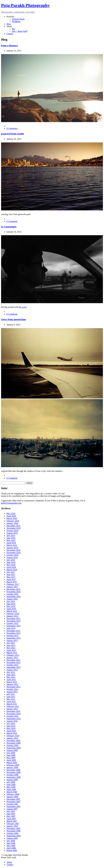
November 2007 (14, 802)
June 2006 (11, 843)
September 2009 (14, 748)
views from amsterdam (13, 319)
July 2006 (11, 841)
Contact (10, 34)
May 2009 (11, 758)
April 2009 (11, 760)
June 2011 (11, 697)
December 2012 (13, 660)
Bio (13, 29)
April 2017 (11, 579)
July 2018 (11, 560)
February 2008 (13, 794)
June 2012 (11, 675)
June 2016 (11, 604)
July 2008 (11, 782)
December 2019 (13, 526)
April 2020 (11, 516)
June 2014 (11, 628)
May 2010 (11, 728)
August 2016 (12, 599)
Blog (9, 24)
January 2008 (12, 797)
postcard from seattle (13, 134)
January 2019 (12, 548)
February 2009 (13, 765)
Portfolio (10, 17)
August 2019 (12, 533)
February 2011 (13, 706)
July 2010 (11, 723)
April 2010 (11, 731)
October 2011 (12, 689)
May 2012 (11, 677)
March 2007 (12, 821)
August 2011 (12, 692)
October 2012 (12, 665)
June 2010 (11, 726)
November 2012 (14, 662)
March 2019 (12, 545)
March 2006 (12, 850)
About (9, 26)
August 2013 (12, 640)
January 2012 (12, 684)
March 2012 (12, 682)
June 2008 (11, 785)
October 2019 (12, 531)
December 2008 (13, 770)
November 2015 (14, 621)
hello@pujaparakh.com (11, 503)
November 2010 (14, 714)
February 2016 (13, 614)
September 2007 (14, 806)
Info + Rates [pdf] (20, 31)
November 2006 (14, 831)
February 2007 (13, 824)
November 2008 (14, 772)
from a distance (9, 46)
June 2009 (11, 755)
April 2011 (11, 701)
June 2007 (11, 814)
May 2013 (11, 648)
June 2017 (11, 575)
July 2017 (11, 572)
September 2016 (14, 597)
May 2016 (11, 606)
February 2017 (13, 584)
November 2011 (13, 687)
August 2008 (12, 780)
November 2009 (14, 743)
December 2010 (13, 711)
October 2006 (12, 833)
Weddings (16, 21)
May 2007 (11, 816)
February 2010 (13, 736)
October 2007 (12, 804)
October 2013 (12, 636)
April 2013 (11, 650)
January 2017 (12, 587)
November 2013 (14, 633)
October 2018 (12, 555)
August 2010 (12, 721)
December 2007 (13, 799)
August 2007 (12, 809)
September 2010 (14, 719)
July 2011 (11, 694)
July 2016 (11, 601)
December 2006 (13, 828)
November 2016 (14, 592)
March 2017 (12, 582)
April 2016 (11, 609)
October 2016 (12, 594)
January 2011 (12, 709)
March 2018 (12, 570)
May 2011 (11, 699)
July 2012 (11, 672)
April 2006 (11, 848)
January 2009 (12, 767)
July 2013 (11, 643)
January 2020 (12, 523)
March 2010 (12, 733)
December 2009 (13, 741)
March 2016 (12, 611)
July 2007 (11, 811)
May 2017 (11, 577)
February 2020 (13, 521)
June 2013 (11, 645)
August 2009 (12, 750)
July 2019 (11, 535)
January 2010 (12, 738)
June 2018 (11, 562)
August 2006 (12, 838)
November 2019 (14, 528)
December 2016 (13, 589)
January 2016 (12, 616)
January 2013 (12, 658)
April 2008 (11, 789)
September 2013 (14, 638)
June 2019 (11, 538)
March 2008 (12, 792)
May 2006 (11, 846)
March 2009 (12, 763)
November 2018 (14, 553)
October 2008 (12, 775)
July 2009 (11, 753)
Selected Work (18, 19)
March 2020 (12, 518)
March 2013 (12, 653)
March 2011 (12, 704)
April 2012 (11, 680)
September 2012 (14, 667)
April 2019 (11, 543)
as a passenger (9, 227)
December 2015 (13, 618)
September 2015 (14, 626)
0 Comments (12, 128)
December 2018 (13, 550)
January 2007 (12, 826)
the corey (23, 307)
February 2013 (13, 655)
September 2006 (14, 836)
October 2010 (12, 716)
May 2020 (11, 513)
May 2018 (11, 565)
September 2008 (14, 777)
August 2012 (12, 670)
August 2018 (12, 557)
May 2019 (11, 540)
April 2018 (11, 567)
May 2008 (11, 787)
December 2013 (13, 631)
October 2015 (12, 623)
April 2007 (11, 819)
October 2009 (12, 745)
